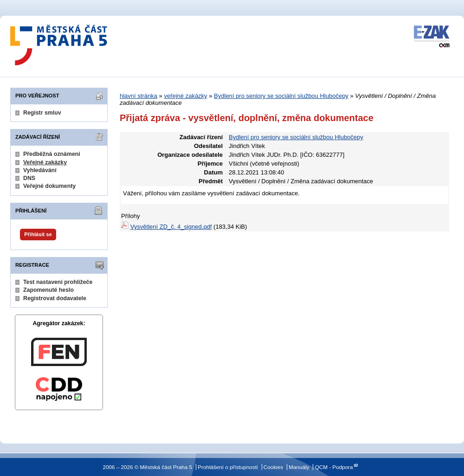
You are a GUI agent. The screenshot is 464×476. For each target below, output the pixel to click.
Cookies (273, 467)
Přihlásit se (38, 234)
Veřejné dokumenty (49, 186)
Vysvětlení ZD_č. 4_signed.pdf (171, 227)
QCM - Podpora (334, 467)
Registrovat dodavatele (55, 298)
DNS (29, 178)
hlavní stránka (139, 96)
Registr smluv (42, 113)
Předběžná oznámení (52, 154)
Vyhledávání (40, 170)
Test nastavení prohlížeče (58, 282)
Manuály (299, 467)
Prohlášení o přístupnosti (228, 467)
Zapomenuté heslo (48, 290)
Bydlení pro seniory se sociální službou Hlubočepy (281, 96)
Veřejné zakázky (45, 162)
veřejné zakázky (185, 96)
